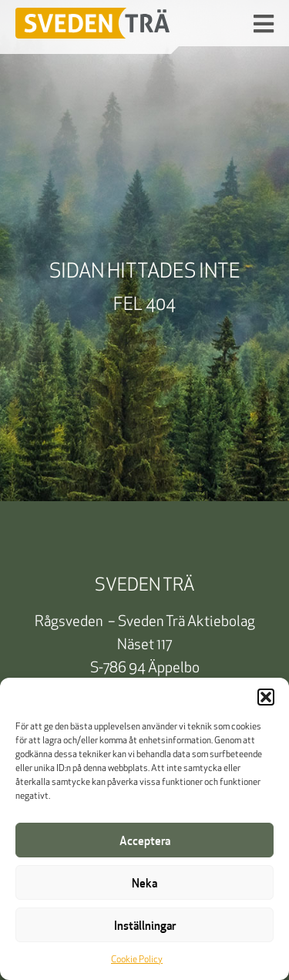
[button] (266, 697)
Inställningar (145, 925)
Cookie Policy (137, 960)
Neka (144, 883)
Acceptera (145, 840)
